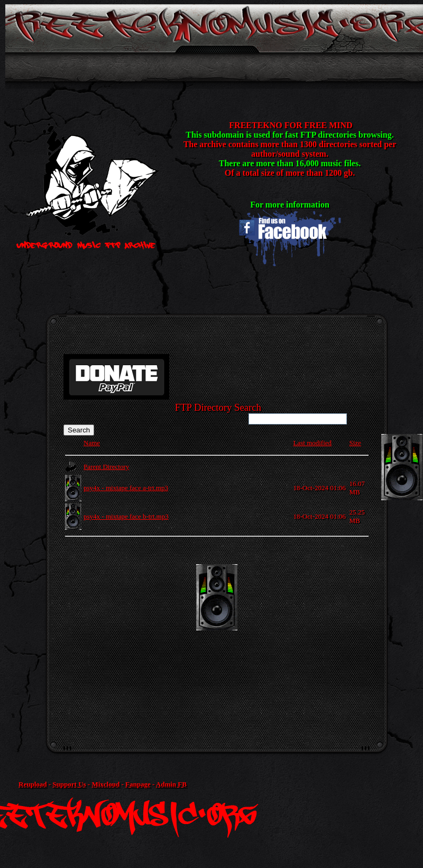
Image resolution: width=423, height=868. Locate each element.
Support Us (69, 784)
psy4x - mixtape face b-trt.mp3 (126, 516)
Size (355, 443)
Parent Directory (106, 467)
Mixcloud (105, 784)
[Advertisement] (218, 638)
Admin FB (171, 784)
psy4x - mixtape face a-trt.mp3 (126, 488)
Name (92, 443)
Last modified (313, 443)
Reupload (33, 784)
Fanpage (138, 784)
